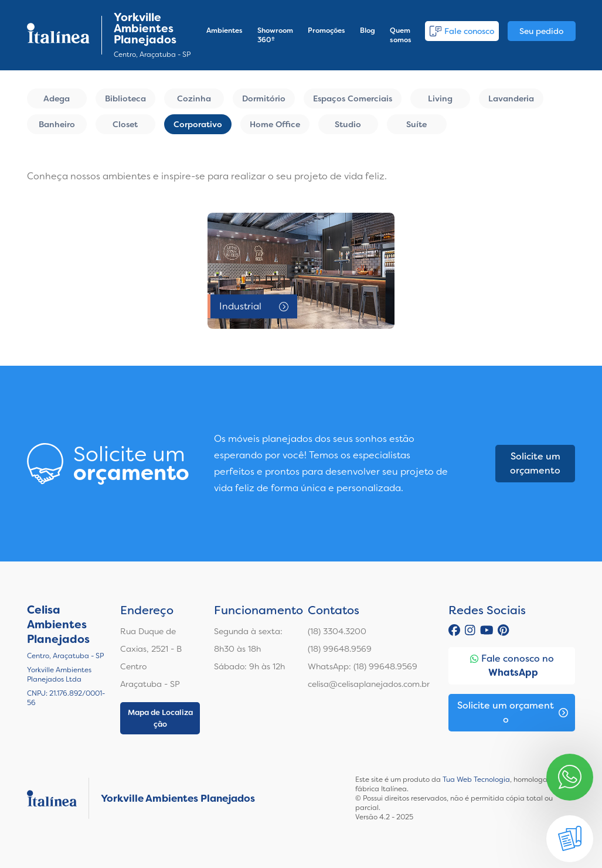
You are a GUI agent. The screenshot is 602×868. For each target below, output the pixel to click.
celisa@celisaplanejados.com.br (369, 684)
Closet (125, 124)
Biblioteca (125, 98)
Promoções (326, 30)
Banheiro (57, 124)
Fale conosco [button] (462, 31)
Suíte (416, 124)
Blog (368, 30)
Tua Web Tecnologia (476, 780)
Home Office (275, 124)
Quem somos (401, 35)
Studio (348, 124)
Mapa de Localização (160, 718)
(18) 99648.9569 (340, 649)
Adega (57, 98)
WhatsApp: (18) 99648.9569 (363, 666)
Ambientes (225, 30)
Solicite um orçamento (535, 463)
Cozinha (194, 98)
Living (440, 98)
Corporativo (198, 124)
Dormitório (264, 98)
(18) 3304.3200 (337, 631)
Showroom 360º (275, 35)
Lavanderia (511, 98)
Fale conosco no (512, 666)
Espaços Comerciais (353, 98)
